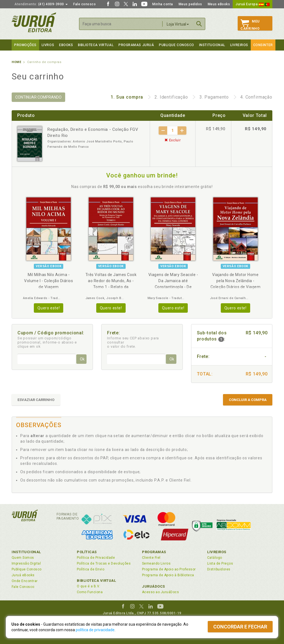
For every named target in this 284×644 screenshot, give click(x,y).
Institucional (212, 45)
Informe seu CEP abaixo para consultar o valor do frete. (133, 342)
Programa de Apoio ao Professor (169, 569)
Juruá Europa (253, 4)
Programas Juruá (136, 45)
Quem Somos (23, 558)
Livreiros (239, 45)
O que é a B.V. (88, 586)
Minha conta (163, 4)
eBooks (66, 45)
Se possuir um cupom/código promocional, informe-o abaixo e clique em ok (47, 342)
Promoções (25, 45)
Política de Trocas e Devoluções (104, 563)
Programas (154, 552)
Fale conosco (84, 4)
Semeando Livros (156, 563)
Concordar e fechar (240, 627)
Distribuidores (219, 569)
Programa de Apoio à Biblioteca (168, 575)
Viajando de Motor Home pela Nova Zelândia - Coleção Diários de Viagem (236, 281)
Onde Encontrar (25, 581)
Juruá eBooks (23, 575)
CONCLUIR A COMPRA (248, 400)
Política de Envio (91, 569)
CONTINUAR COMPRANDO (38, 97)
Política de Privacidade (96, 558)
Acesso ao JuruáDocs (160, 592)
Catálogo (215, 558)
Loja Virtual (178, 24)
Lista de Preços (220, 563)
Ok (82, 359)
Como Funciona (90, 592)
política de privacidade (95, 630)
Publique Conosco (177, 45)
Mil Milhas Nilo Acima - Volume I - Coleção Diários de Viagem (49, 281)
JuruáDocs (154, 586)
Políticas (87, 552)
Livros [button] (48, 45)
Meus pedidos (190, 4)
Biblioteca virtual (96, 45)
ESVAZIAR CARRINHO (36, 400)
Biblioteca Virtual (97, 581)
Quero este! (49, 308)
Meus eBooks (219, 4)
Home (16, 62)
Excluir (173, 140)
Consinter (263, 45)
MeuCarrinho (250, 25)
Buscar (199, 24)
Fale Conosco (23, 587)
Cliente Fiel (151, 558)
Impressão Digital (26, 563)
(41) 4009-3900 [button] (41, 4)
